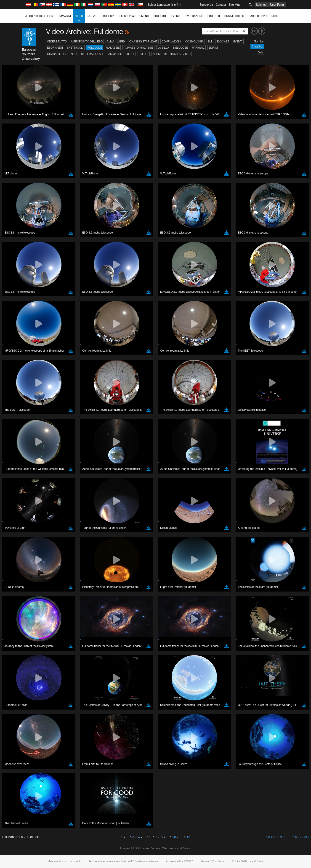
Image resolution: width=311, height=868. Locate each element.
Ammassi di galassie (138, 48)
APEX (122, 41)
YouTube (10, 485)
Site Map (235, 5)
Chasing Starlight (143, 41)
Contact (221, 5)
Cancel (37, 645)
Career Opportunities (264, 16)
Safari (17, 578)
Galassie (113, 48)
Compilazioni (171, 41)
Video (79, 19)
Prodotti (214, 16)
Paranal (198, 48)
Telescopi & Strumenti (134, 16)
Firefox (18, 573)
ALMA (110, 41)
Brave (17, 561)
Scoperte (160, 16)
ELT (210, 41)
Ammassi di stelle (121, 54)
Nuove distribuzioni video (172, 54)
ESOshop (108, 16)
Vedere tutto (57, 41)
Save (15, 645)
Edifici (213, 48)
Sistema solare (93, 54)
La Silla (163, 48)
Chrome (19, 565)
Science (261, 5)
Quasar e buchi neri (62, 54)
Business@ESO (234, 16)
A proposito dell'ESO (40, 16)
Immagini (65, 16)
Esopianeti (55, 48)
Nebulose (181, 48)
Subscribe (206, 5)
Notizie (92, 16)
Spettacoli (75, 48)
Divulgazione (194, 16)
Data (260, 52)
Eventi (176, 16)
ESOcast (223, 41)
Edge (17, 569)
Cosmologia (194, 41)
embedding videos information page (240, 489)
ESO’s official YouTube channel (108, 485)
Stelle (144, 54)
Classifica (257, 46)
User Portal (277, 5)
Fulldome (95, 48)
